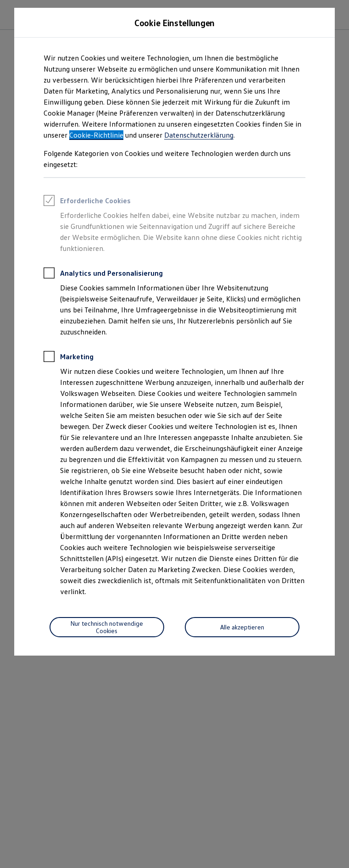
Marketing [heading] (69, 358)
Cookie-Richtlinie (96, 135)
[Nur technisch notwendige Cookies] (107, 627)
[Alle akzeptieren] (242, 627)
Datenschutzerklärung (199, 135)
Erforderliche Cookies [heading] (87, 202)
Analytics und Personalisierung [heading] (103, 274)
